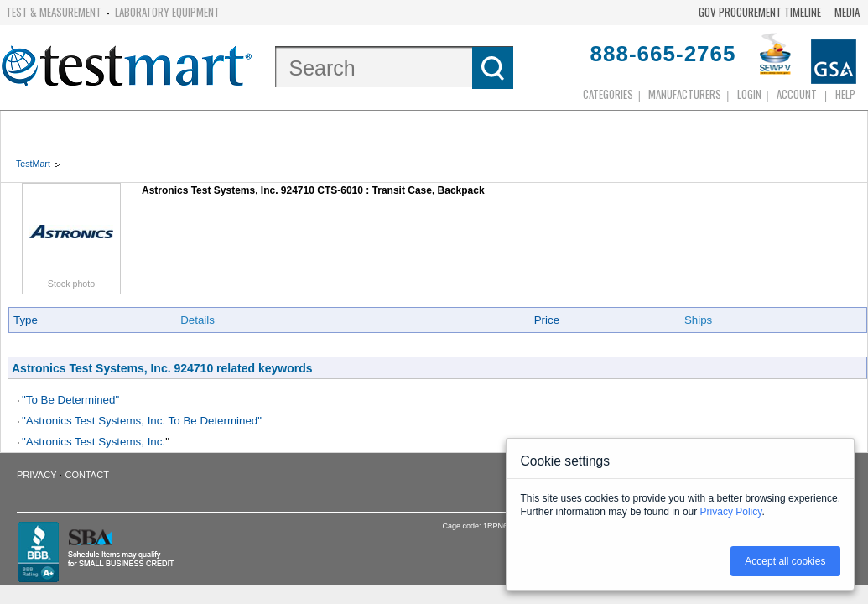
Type (26, 320)
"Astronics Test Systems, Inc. (94, 442)
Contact (87, 475)
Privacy (36, 475)
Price (547, 320)
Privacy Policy (731, 512)
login (749, 94)
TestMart (33, 164)
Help (845, 94)
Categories (608, 94)
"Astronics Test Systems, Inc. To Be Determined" (142, 421)
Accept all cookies (785, 561)
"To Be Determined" (70, 400)
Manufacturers (685, 94)
